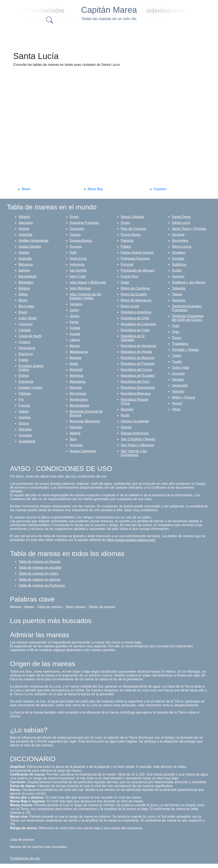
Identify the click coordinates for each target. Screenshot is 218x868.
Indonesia (77, 264)
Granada (25, 435)
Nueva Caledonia (83, 451)
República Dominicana (138, 388)
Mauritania (78, 382)
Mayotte (76, 388)
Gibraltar (25, 429)
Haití (73, 253)
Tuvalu (177, 362)
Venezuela (180, 385)
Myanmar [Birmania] (85, 421)
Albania (24, 217)
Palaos (126, 247)
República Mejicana (136, 394)
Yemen (177, 403)
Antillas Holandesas (34, 241)
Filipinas (25, 394)
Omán (125, 223)
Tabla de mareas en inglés (38, 574)
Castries (160, 189)
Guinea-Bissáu (81, 241)
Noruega (76, 445)
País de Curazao (133, 229)
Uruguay (178, 374)
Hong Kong (78, 258)
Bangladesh (28, 276)
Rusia (125, 415)
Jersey (75, 316)
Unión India (180, 368)
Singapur (179, 253)
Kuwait (75, 334)
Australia (25, 258)
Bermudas (26, 306)
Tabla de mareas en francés (39, 562)
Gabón (24, 411)
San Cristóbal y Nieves (138, 439)
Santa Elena (181, 217)
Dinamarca (27, 348)
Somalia (178, 258)
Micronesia (78, 394)
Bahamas (26, 264)
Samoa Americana (135, 433)
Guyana (76, 247)
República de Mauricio (138, 358)
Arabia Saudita (30, 247)
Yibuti (176, 409)
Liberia (75, 340)
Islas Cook (78, 276)
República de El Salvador (133, 338)
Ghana (24, 423)
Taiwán (177, 294)
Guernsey (77, 229)
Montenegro (79, 399)
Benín (23, 300)
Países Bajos (131, 235)
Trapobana (180, 344)
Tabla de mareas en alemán (39, 579)
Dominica (26, 354)
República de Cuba (135, 330)
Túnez (176, 356)
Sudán (177, 270)
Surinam (178, 276)
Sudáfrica (179, 264)
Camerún (26, 324)
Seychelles (180, 241)
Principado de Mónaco (138, 270)
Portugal (127, 264)
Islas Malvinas (80, 288)
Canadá (24, 330)
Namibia (76, 427)
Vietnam (178, 391)
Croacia (24, 342)
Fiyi (21, 399)
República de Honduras (138, 346)
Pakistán (127, 241)
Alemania (26, 223)
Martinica (77, 376)
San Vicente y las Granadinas (134, 453)
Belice (23, 294)
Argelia (24, 253)
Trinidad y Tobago (185, 350)
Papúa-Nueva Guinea (137, 253)
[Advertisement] (113, 36)
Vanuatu (178, 379)
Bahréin (24, 270)
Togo (176, 326)
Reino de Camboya (135, 288)
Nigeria (75, 433)
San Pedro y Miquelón (137, 445)
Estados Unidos (30, 388)
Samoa (126, 427)
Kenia (74, 322)
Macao (75, 346)
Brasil (23, 312)
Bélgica (24, 288)
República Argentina (136, 312)
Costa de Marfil (30, 336)
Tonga (176, 338)
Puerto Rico (130, 276)
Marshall (76, 370)
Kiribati (75, 328)
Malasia (75, 358)
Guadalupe (27, 441)
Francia (24, 405)
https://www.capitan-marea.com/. (131, 540)
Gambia (24, 417)
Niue (73, 439)
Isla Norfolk (78, 270)
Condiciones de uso (25, 858)
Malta (74, 364)
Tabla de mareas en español (40, 568)
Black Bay (95, 189)
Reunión (127, 409)
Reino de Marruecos (136, 300)
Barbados (26, 282)
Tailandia (179, 288)
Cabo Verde (28, 318)
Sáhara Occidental (135, 421)
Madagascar (79, 352)
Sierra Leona (182, 247)
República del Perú (135, 382)
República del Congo (137, 370)
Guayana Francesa (84, 223)
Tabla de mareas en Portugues (42, 585)
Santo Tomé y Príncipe (189, 229)
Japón (74, 310)
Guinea (75, 235)
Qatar (125, 282)
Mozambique (79, 405)
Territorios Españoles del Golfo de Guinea (188, 318)
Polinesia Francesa (135, 258)
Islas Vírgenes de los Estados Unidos (85, 296)
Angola (24, 229)
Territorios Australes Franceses (187, 308)
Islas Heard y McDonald (88, 282)
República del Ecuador (138, 376)
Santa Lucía (181, 223)
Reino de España (134, 294)
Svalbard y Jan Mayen (189, 282)
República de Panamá (137, 364)
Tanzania (179, 300)
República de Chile (135, 318)
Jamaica (76, 304)
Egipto (23, 360)
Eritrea (24, 376)
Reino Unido (130, 306)
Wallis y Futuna (183, 397)
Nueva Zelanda (132, 217)
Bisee (26, 189)
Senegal (178, 235)
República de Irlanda (136, 352)
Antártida (25, 235)
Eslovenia (26, 382)
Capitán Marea (109, 10)
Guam (74, 217)
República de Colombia (138, 324)
